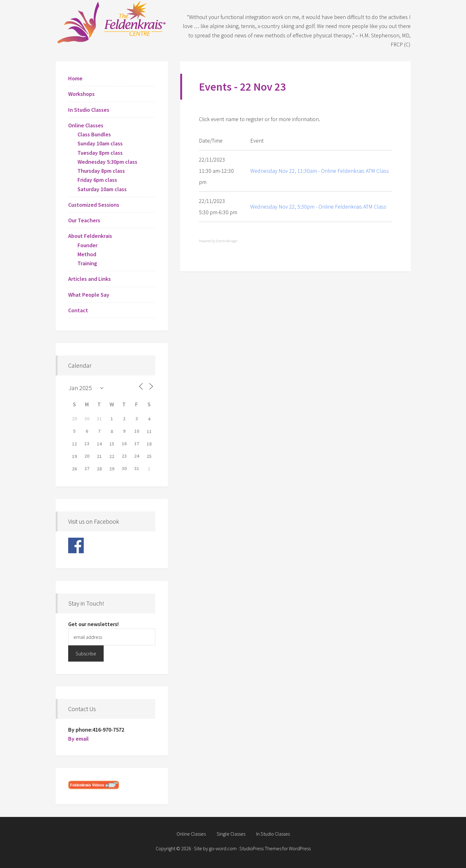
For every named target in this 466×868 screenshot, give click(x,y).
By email (78, 739)
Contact (78, 310)
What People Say (89, 295)
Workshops (81, 94)
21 (99, 456)
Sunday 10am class (100, 143)
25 (149, 456)
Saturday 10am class (102, 189)
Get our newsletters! (94, 624)
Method (87, 254)
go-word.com (223, 848)
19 (74, 456)
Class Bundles (94, 134)
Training (87, 263)
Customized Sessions (94, 205)
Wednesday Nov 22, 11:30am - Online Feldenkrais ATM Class (320, 171)
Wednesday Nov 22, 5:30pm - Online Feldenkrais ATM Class (318, 207)
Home (75, 78)
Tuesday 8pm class (100, 153)
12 (74, 444)
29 (112, 469)
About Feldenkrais (90, 236)
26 (74, 469)
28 (99, 469)
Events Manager (227, 241)
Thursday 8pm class (101, 171)
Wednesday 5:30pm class (107, 162)
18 (149, 444)
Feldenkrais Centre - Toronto (112, 22)
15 (112, 444)
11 (149, 431)
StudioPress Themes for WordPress (275, 848)
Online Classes (86, 125)
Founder (87, 245)
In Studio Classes (89, 110)
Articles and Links (89, 279)
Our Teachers (84, 220)
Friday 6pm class (97, 180)
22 (112, 456)
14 (99, 444)
